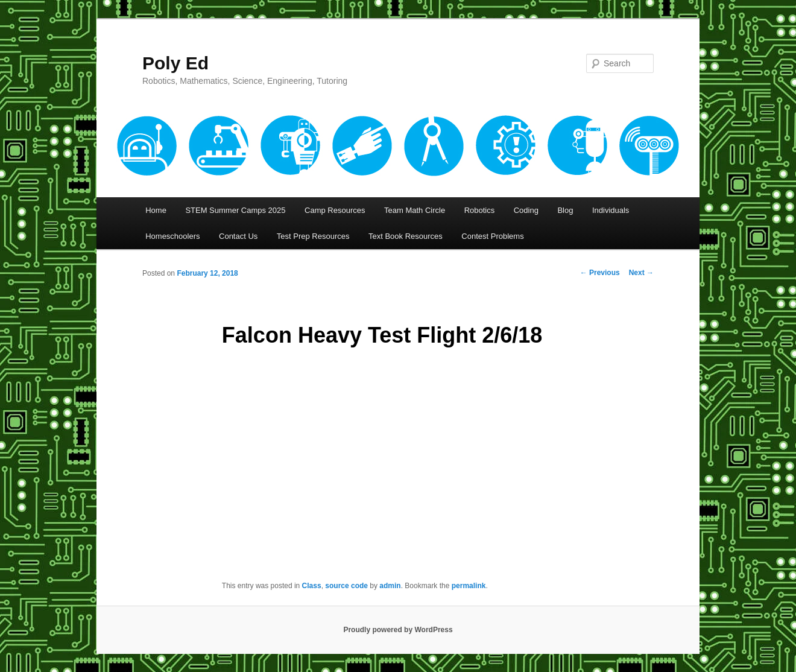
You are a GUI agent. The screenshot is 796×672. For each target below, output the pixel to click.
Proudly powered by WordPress (398, 630)
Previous (600, 273)
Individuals (611, 210)
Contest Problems (492, 236)
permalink (469, 586)
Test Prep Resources (313, 236)
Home (156, 210)
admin (390, 586)
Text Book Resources (406, 236)
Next (641, 273)
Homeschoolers (172, 236)
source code (346, 586)
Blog (565, 210)
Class (312, 586)
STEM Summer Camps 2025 (235, 210)
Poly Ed (175, 63)
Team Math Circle (415, 210)
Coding (526, 210)
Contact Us (238, 236)
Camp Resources (335, 210)
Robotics (480, 210)
